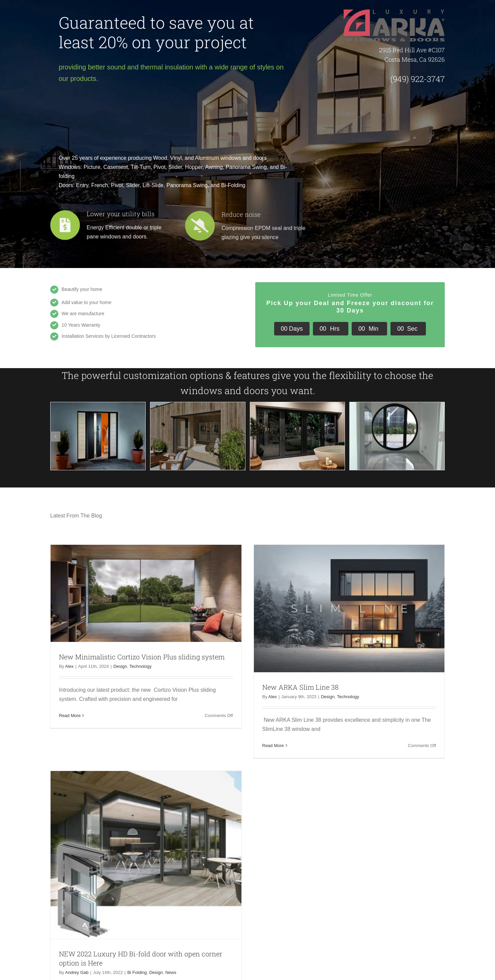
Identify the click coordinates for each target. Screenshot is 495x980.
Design (120, 666)
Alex (69, 666)
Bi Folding (137, 972)
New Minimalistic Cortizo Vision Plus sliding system (142, 657)
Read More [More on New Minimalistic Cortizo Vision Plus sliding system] (70, 715)
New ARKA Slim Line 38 (300, 687)
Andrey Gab (77, 972)
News (171, 972)
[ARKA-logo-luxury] (394, 12)
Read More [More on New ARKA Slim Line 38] (273, 745)
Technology (141, 666)
